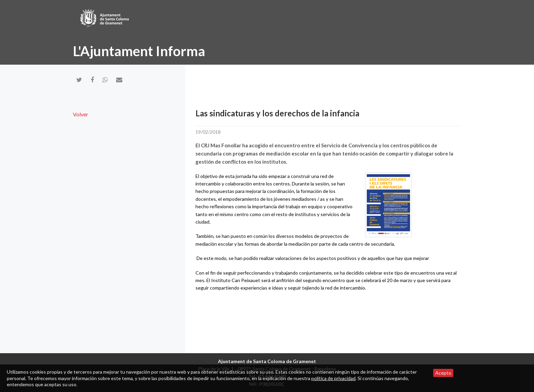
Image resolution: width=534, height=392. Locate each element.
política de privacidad (333, 378)
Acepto (443, 373)
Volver (81, 114)
